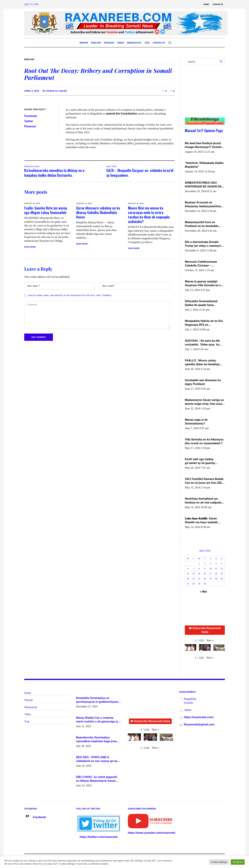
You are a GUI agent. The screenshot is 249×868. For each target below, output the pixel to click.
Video (28, 714)
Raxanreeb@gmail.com (199, 724)
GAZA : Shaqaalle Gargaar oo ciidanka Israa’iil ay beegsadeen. (140, 173)
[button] (210, 641)
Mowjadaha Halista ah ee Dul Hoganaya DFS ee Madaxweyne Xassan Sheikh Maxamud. (204, 323)
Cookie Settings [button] (219, 862)
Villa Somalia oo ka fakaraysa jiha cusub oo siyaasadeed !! (204, 441)
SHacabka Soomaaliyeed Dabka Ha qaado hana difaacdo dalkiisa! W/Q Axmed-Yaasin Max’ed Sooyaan (201, 303)
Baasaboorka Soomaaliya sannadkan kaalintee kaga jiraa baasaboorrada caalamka (96, 740)
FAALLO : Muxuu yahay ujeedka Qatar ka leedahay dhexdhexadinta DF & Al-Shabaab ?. (202, 363)
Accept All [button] (238, 862)
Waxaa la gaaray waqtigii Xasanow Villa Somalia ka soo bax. (204, 284)
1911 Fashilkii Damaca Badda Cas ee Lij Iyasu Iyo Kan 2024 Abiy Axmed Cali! (204, 481)
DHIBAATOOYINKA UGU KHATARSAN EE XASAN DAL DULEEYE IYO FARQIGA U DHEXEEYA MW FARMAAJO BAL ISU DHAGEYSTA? (204, 185)
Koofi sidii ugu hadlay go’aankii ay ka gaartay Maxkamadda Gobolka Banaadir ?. (200, 461)
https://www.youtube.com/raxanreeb (152, 833)
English (29, 59)
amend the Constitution (121, 114)
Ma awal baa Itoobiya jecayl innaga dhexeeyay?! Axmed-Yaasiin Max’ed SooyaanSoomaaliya (203, 145)
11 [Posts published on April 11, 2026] (216, 569)
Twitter (29, 121)
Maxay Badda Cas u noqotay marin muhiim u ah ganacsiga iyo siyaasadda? (98, 720)
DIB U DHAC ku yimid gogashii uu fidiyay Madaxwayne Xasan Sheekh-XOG (97, 779)
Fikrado (29, 700)
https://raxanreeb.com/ (199, 717)
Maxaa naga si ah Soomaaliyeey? (196, 422)
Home (28, 693)
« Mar (204, 592)
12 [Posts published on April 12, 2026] (222, 569)
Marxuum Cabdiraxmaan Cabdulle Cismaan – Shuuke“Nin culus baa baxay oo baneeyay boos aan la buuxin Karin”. (204, 264)
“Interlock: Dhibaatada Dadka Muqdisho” (204, 165)
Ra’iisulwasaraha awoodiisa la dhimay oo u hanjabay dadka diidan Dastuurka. (54, 173)
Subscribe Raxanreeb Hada (205, 630)
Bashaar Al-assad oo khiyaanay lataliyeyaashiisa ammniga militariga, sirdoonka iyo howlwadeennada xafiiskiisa (203, 205)
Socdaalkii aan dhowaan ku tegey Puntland (203, 382)
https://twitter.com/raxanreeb (99, 837)
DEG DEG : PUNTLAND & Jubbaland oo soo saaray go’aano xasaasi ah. (98, 759)
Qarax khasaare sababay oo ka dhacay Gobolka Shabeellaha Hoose (98, 212)
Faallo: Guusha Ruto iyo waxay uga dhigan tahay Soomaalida (46, 210)
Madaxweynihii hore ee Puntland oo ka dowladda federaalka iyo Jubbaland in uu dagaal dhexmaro (203, 224)
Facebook (31, 116)
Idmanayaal (31, 707)
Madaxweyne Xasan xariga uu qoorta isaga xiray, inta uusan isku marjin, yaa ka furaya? (204, 402)
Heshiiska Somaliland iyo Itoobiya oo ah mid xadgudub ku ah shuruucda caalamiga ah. (204, 501)
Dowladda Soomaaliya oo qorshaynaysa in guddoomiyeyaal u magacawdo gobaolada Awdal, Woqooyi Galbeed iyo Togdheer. (98, 700)
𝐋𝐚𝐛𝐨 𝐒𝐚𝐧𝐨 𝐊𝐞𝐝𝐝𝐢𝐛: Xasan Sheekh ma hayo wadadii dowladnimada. (201, 521)
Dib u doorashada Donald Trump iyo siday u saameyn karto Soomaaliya (203, 244)
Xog (27, 721)
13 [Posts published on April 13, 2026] (188, 574)
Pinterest (30, 126)
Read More (30, 247)
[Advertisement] (203, 95)
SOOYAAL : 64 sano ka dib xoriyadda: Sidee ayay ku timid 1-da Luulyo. (202, 343)
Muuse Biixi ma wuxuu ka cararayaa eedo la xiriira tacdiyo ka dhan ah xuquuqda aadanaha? (149, 215)
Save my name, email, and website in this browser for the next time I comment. (70, 296)
